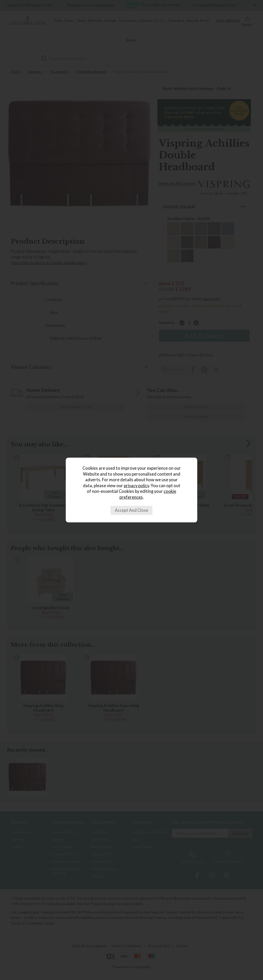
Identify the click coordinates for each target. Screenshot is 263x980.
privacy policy (136, 486)
